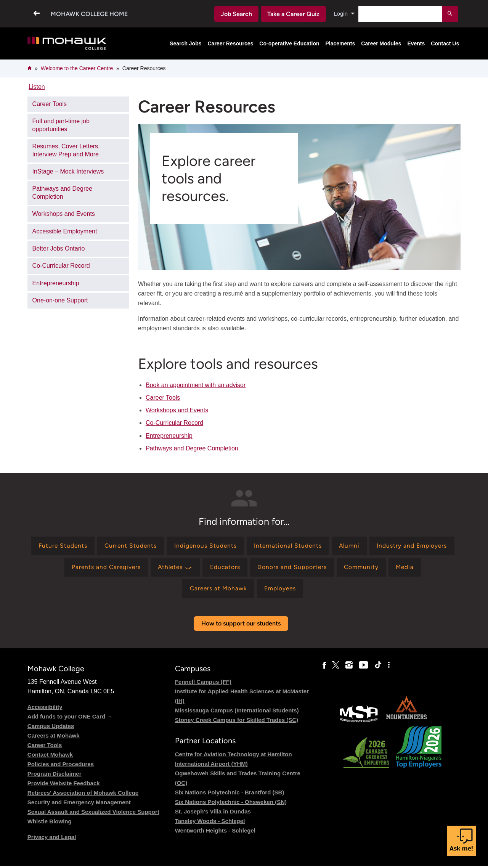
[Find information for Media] (179, 590)
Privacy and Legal (52, 839)
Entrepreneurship (169, 436)
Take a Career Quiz (293, 14)
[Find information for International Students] (333, 546)
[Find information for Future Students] (104, 546)
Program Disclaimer (55, 776)
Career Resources (231, 43)
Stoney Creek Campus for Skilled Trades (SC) (237, 722)
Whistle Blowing (50, 824)
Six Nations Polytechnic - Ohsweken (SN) (231, 804)
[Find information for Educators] (288, 568)
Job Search (235, 14)
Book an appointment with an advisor (196, 385)
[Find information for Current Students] (173, 546)
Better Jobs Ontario (59, 248)
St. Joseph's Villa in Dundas (213, 813)
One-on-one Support (60, 300)
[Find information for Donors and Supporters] (356, 568)
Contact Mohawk (50, 757)
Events (416, 43)
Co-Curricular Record (174, 423)
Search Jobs (185, 43)
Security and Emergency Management (79, 805)
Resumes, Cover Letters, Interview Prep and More (66, 150)
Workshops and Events (177, 410)
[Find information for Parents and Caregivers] (165, 568)
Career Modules (381, 43)
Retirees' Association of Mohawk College (83, 795)
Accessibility (45, 709)
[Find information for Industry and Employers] (77, 568)
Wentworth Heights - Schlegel (215, 832)
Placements (340, 43)
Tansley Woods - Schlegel (210, 823)
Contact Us (445, 43)
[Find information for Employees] (299, 590)
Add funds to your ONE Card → (70, 719)
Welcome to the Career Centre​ (77, 68)
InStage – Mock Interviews (68, 171)
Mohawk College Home (89, 14)
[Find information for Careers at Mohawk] (235, 590)
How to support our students (241, 625)
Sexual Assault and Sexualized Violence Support (93, 814)
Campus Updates (51, 728)
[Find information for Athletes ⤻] (237, 568)
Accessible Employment (65, 231)
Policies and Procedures (61, 766)
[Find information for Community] (427, 568)
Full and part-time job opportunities (61, 125)
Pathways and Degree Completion (192, 448)
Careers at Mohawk (54, 738)
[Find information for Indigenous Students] (249, 546)
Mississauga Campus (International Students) (237, 713)
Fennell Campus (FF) (203, 684)
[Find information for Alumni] (396, 546)
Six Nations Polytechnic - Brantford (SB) (230, 794)
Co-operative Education (289, 43)
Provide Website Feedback (64, 785)
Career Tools (163, 398)
